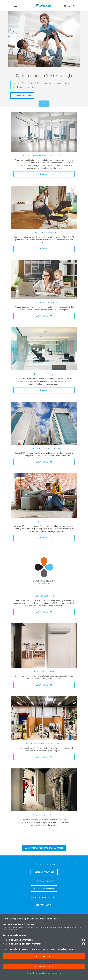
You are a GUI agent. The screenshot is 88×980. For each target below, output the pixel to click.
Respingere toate (44, 967)
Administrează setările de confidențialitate (44, 973)
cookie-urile (70, 949)
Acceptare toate (44, 956)
